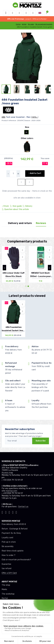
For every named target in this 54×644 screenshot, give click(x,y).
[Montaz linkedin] (16, 512)
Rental (5, 598)
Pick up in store (9, 542)
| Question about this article (15, 209)
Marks (4, 589)
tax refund (6, 568)
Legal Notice (36, 633)
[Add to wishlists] (22, 250)
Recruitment (7, 612)
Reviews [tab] (41, 223)
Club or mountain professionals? (16, 560)
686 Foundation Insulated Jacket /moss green (13, 331)
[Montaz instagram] (6, 512)
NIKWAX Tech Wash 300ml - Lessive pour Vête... (40, 276)
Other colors (27, 138)
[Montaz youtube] (13, 512)
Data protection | (24, 633)
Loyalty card (7, 538)
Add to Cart (35, 173)
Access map (7, 473)
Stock (6, 206)
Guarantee (6, 564)
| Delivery (27, 206)
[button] (13, 13)
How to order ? (8, 555)
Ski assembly (8, 546)
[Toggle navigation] (6, 13)
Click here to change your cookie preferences (22, 616)
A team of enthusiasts (12, 607)
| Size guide (16, 206)
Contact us (23, 507)
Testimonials (7, 603)
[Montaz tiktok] (2, 512)
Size (27, 127)
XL (27, 132)
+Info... (35, 117)
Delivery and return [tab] (20, 223)
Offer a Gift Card (9, 573)
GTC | (15, 633)
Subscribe (41, 441)
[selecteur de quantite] (13, 174)
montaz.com (11, 491)
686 (3, 117)
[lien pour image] (27, 58)
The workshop (8, 594)
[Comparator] (33, 13)
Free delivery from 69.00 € (14, 524)
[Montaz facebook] (9, 512)
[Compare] (22, 257)
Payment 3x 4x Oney (11, 533)
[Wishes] (26, 13)
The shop (6, 585)
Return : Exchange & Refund (15, 529)
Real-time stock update (13, 551)
